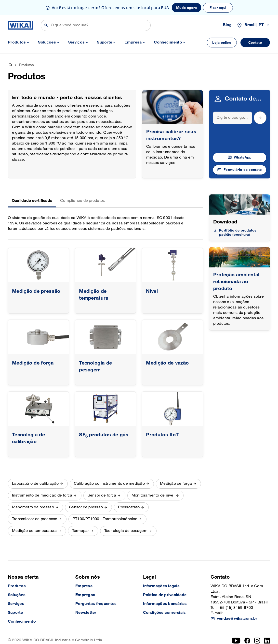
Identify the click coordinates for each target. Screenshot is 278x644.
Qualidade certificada (32, 185)
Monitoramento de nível (153, 480)
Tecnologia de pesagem (126, 516)
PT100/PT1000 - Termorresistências (105, 504)
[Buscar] (96, 25)
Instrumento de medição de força (42, 480)
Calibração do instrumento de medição (109, 468)
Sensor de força (102, 480)
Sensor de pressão (86, 492)
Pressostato (129, 492)
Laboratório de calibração (35, 468)
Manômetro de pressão (33, 492)
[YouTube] (236, 625)
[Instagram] (257, 625)
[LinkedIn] (267, 625)
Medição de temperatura (34, 516)
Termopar (81, 516)
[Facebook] (247, 625)
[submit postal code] (260, 102)
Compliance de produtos (82, 185)
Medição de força (176, 468)
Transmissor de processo (35, 504)
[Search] (232, 102)
